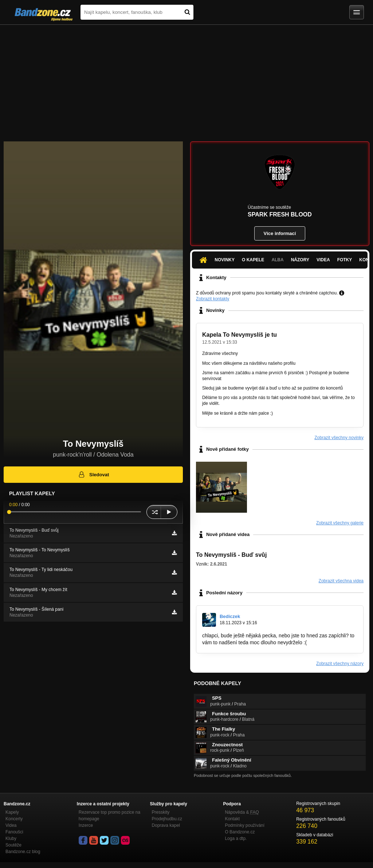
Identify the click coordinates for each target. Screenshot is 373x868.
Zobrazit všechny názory (340, 664)
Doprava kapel (166, 825)
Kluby (11, 838)
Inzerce (86, 825)
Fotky (345, 260)
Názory (300, 260)
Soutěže (13, 845)
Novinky (225, 260)
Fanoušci (14, 832)
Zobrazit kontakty (213, 299)
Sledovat (93, 474)
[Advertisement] (186, 79)
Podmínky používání (245, 825)
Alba (277, 260)
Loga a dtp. (236, 838)
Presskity (161, 812)
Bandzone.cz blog (23, 852)
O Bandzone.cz (240, 832)
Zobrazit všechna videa (341, 581)
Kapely (12, 812)
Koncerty (14, 819)
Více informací (280, 233)
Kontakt (232, 819)
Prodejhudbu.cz (167, 819)
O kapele (253, 260)
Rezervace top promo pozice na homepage (109, 816)
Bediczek (230, 616)
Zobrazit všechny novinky (339, 438)
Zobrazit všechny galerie (340, 523)
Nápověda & (242, 812)
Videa (323, 260)
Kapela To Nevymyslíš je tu (239, 335)
